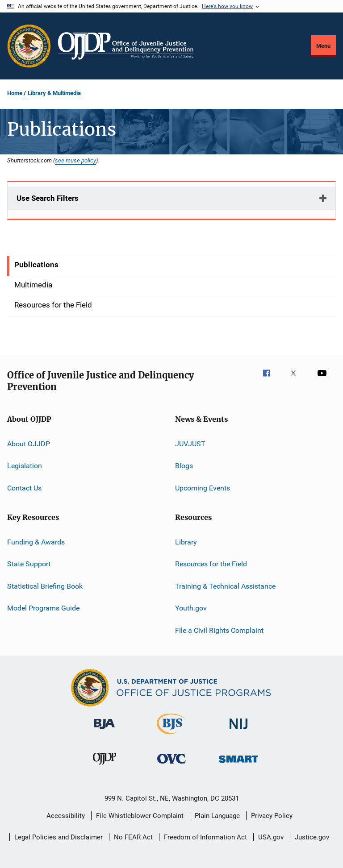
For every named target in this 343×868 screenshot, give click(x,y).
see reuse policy (75, 160)
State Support (29, 564)
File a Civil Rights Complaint (219, 630)
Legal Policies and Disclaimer (59, 837)
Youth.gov (191, 608)
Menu (323, 46)
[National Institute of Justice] (238, 731)
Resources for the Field (211, 564)
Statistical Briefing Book (45, 586)
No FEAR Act (133, 837)
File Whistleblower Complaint (140, 816)
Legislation (25, 466)
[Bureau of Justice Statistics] (171, 736)
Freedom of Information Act (205, 837)
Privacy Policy (272, 816)
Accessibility (66, 816)
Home (15, 93)
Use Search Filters (48, 198)
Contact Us (24, 488)
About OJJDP (29, 444)
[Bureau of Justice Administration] (104, 731)
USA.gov (271, 837)
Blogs (184, 466)
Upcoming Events (203, 488)
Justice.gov (312, 837)
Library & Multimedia (54, 93)
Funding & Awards (36, 542)
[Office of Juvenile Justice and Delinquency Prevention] (105, 766)
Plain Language (217, 816)
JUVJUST (190, 444)
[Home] (126, 46)
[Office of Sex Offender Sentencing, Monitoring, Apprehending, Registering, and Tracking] (238, 764)
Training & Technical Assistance (225, 586)
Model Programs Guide (43, 608)
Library (186, 542)
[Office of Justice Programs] (29, 46)
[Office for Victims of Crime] (171, 765)
